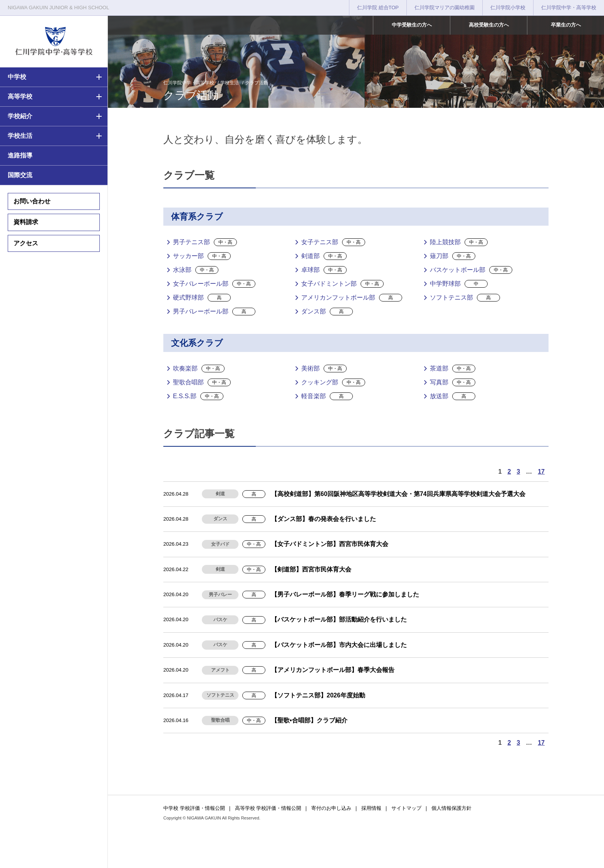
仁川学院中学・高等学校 (569, 8)
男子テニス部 (205, 242)
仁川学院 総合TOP (378, 8)
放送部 (453, 396)
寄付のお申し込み (331, 808)
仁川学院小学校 (508, 8)
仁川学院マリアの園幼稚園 (445, 8)
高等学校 (20, 96)
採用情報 (371, 808)
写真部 (453, 382)
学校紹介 (20, 116)
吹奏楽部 (199, 369)
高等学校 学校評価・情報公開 (268, 808)
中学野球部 (459, 284)
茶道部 (453, 369)
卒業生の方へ (566, 25)
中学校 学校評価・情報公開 (194, 808)
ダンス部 (327, 312)
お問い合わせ (32, 201)
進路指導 (20, 155)
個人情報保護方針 (451, 808)
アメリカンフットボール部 (352, 298)
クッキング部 (333, 382)
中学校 (17, 77)
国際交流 (20, 175)
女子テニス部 (333, 242)
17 (541, 472)
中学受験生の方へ (412, 25)
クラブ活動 (257, 83)
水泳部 (196, 270)
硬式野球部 (202, 298)
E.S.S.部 (198, 396)
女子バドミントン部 (342, 284)
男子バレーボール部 (214, 312)
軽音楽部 (327, 396)
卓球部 (324, 270)
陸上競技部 (459, 242)
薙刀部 (453, 256)
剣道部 (324, 256)
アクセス (26, 243)
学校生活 (20, 136)
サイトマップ (406, 808)
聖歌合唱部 (202, 382)
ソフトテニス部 (465, 298)
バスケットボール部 (471, 270)
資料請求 (26, 222)
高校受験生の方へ (489, 25)
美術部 (324, 369)
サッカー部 (202, 256)
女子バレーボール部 (214, 284)
